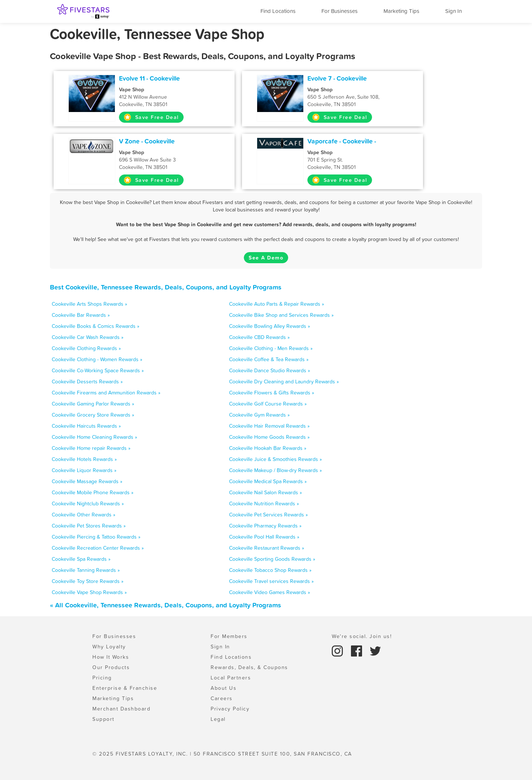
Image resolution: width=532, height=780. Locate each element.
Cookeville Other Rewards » (83, 515)
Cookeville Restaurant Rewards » (267, 548)
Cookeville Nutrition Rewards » (264, 503)
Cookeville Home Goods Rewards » (269, 437)
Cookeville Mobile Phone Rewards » (93, 492)
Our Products (111, 667)
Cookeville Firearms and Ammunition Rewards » (106, 393)
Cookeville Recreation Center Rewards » (98, 548)
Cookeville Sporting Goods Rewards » (272, 559)
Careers (222, 698)
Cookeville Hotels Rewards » (84, 459)
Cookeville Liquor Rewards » (84, 470)
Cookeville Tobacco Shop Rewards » (270, 570)
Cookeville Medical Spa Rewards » (268, 481)
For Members (229, 636)
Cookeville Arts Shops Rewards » (89, 304)
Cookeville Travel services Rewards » (271, 581)
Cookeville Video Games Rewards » (270, 592)
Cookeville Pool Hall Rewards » (264, 537)
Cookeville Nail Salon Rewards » (265, 492)
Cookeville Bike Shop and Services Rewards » (281, 315)
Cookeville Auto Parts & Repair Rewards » (277, 304)
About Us (224, 688)
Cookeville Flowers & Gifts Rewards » (272, 393)
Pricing (102, 678)
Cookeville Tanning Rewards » (86, 570)
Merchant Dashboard (121, 709)
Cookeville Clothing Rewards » (86, 348)
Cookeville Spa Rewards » (81, 559)
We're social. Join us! (362, 636)
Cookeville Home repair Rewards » (91, 448)
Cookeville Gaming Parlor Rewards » (93, 404)
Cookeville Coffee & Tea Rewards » (269, 359)
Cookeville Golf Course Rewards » (268, 404)
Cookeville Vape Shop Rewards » (89, 592)
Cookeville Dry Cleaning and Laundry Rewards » (284, 381)
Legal (218, 719)
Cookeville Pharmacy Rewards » (265, 526)
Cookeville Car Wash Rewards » (88, 337)
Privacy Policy (230, 709)
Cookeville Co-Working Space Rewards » (98, 370)
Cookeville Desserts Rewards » (87, 381)
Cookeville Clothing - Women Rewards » (97, 359)
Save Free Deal (151, 117)
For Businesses (340, 11)
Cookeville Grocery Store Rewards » (93, 415)
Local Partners (231, 678)
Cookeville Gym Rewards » (259, 415)
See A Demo (266, 258)
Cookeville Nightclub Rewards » (88, 503)
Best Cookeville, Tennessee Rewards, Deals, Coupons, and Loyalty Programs (166, 287)
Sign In (453, 11)
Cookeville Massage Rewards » (87, 481)
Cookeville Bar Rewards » (81, 315)
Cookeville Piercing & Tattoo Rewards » (96, 537)
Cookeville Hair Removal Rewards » (269, 426)
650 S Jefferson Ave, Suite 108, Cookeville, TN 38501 (357, 97)
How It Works (111, 657)
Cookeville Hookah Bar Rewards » (268, 448)
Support (103, 719)
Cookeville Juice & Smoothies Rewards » (275, 459)
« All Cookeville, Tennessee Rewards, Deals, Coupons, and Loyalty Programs (166, 605)
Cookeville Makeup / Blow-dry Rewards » (275, 470)
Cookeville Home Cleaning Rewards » (94, 437)
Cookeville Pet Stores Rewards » (89, 526)
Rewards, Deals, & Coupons (249, 667)
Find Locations (278, 11)
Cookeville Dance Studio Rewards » (270, 370)
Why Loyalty (109, 647)
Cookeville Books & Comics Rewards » (96, 326)
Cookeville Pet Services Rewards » (268, 515)
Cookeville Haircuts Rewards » (86, 426)
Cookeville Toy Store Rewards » (88, 581)
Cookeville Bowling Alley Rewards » (270, 326)
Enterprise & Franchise (125, 688)
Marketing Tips (401, 11)
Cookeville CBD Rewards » (259, 337)
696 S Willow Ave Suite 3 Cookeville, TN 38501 (169, 160)
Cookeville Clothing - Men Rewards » (271, 348)
